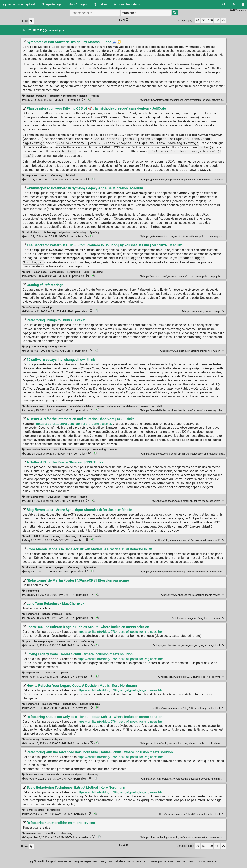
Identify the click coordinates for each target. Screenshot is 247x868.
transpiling (86, 536)
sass (43, 175)
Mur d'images (78, 4)
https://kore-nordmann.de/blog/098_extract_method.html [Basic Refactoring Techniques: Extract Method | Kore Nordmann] (188, 814)
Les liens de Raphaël (19, 4)
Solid (86, 272)
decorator (98, 272)
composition (57, 272)
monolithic (50, 833)
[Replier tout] (223, 20)
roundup (47, 307)
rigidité (83, 96)
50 (204, 20)
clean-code (40, 272)
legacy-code (33, 673)
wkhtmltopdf (33, 232)
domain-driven (34, 567)
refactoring (69, 96)
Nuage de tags (52, 4)
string (53, 347)
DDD (48, 567)
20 (197, 20)
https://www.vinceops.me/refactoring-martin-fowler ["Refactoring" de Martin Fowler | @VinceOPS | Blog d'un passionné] (190, 595)
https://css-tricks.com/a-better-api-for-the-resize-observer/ (73, 424)
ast (28, 536)
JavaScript (84, 449)
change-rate (70, 704)
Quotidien (100, 4)
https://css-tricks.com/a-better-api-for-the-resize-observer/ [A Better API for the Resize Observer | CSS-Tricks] (186, 501)
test (75, 641)
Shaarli (39, 861)
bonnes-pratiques (36, 96)
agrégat (59, 567)
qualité (144, 406)
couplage (55, 96)
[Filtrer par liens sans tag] (31, 21)
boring (100, 406)
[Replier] (223, 311)
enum (63, 347)
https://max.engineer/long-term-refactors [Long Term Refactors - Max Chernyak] (196, 618)
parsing (56, 536)
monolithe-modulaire (82, 406)
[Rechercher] (224, 4)
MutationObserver (64, 449)
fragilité (95, 96)
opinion (64, 673)
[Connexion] (243, 4)
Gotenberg (50, 232)
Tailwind (70, 175)
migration (32, 175)
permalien (51, 100)
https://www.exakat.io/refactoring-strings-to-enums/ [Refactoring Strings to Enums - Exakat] (190, 351)
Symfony (95, 232)
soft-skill (157, 406)
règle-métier (90, 567)
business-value (51, 704)
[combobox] (146, 13)
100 (211, 20)
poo (28, 641)
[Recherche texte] (95, 13)
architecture (130, 406)
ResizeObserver (35, 497)
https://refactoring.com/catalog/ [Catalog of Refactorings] (201, 311)
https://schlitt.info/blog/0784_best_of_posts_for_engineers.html (121, 632)
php (28, 272)
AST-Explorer (41, 536)
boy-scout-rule (35, 774)
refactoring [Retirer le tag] (57, 30)
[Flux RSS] (234, 4)
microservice (34, 833)
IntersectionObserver (38, 449)
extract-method (35, 810)
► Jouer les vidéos (127, 4)
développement (35, 406)
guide (98, 536)
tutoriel (113, 449)
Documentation (208, 861)
